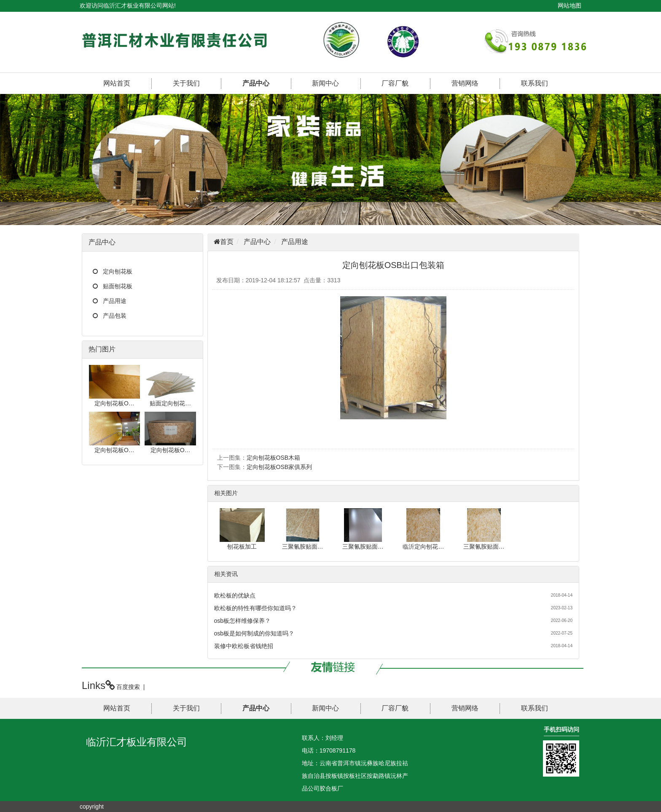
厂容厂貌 (395, 83)
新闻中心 (325, 83)
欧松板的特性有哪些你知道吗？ (255, 608)
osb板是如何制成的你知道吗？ (254, 633)
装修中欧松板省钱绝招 (244, 646)
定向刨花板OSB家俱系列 (279, 467)
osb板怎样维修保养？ (243, 621)
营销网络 (465, 83)
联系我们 (535, 83)
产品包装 (115, 316)
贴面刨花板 (118, 286)
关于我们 (186, 83)
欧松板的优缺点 (235, 595)
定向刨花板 (118, 271)
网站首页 (117, 83)
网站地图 (570, 5)
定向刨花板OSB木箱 (274, 458)
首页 (227, 242)
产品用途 (115, 301)
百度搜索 (128, 687)
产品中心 (256, 83)
